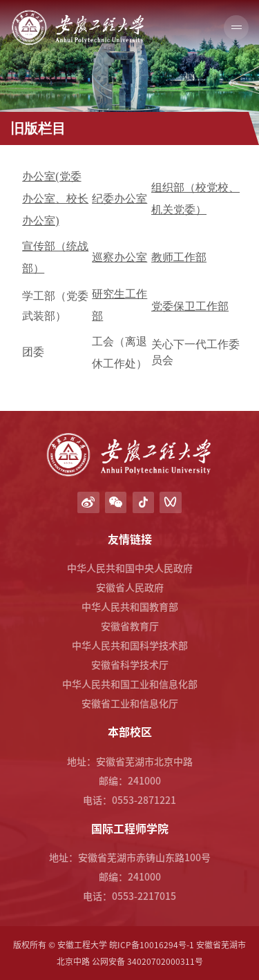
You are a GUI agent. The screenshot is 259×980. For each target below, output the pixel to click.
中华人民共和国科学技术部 (130, 645)
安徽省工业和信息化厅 (130, 703)
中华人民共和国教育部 (130, 606)
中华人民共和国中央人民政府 (130, 568)
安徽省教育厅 (130, 626)
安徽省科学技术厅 (130, 664)
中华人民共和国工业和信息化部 (130, 684)
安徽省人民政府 (130, 587)
